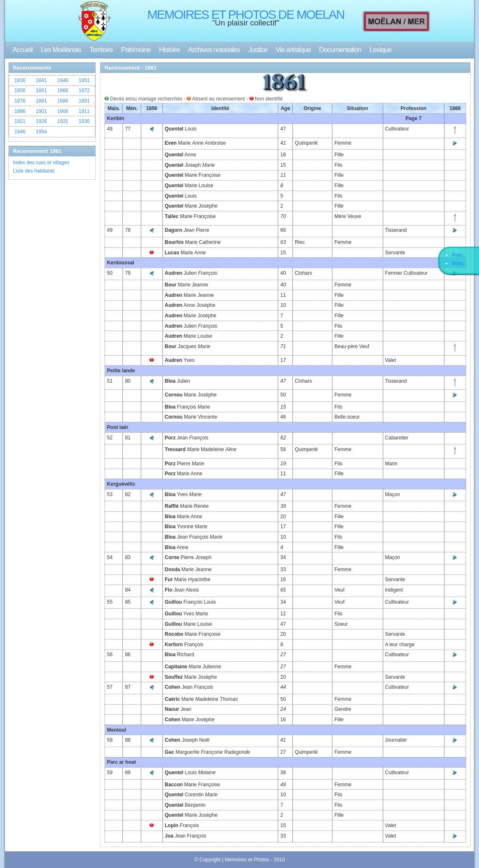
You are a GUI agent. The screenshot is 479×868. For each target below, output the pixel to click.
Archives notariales (214, 50)
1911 (84, 111)
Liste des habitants (34, 171)
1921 (20, 121)
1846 (63, 80)
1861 (41, 90)
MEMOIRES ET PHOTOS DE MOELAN (246, 14)
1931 (63, 121)
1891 (84, 101)
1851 (84, 80)
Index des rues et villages (41, 163)
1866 (63, 90)
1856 (20, 90)
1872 (84, 90)
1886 (63, 101)
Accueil (22, 50)
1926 (41, 121)
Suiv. (458, 263)
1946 (20, 132)
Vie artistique (293, 50)
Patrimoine (136, 50)
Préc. (459, 255)
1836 (20, 80)
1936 (84, 121)
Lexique (380, 50)
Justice (258, 50)
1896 (20, 111)
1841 (41, 80)
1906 (63, 111)
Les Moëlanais (61, 50)
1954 (41, 132)
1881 (41, 101)
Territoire (101, 50)
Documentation (340, 50)
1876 (20, 101)
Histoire (170, 50)
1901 (41, 111)
